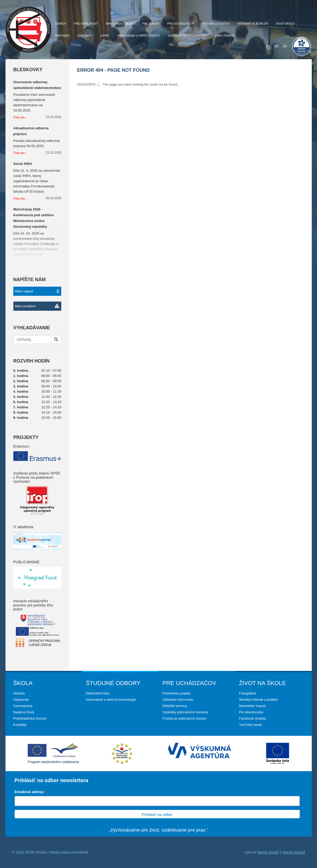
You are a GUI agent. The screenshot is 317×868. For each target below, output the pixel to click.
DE (277, 46)
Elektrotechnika (98, 693)
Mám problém (37, 306)
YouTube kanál (250, 725)
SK (285, 46)
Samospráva (23, 706)
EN (268, 46)
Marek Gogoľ (268, 852)
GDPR (105, 36)
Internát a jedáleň (253, 24)
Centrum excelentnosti (187, 36)
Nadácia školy (24, 712)
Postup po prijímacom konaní (185, 718)
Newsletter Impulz (252, 706)
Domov (61, 24)
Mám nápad (37, 291)
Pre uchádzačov (181, 24)
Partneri (62, 36)
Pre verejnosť (86, 24)
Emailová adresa (31, 792)
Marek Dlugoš (294, 852)
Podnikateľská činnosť (30, 718)
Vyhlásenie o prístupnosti (138, 36)
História (19, 693)
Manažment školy (120, 24)
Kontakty (85, 36)
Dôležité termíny (175, 706)
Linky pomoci (225, 36)
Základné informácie (178, 700)
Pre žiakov (151, 24)
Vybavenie (21, 700)
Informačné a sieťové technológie (111, 700)
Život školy (285, 24)
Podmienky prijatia (176, 693)
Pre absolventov (216, 24)
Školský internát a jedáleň (258, 700)
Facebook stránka (252, 718)
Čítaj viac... (20, 117)
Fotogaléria (248, 693)
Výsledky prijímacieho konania (185, 712)
